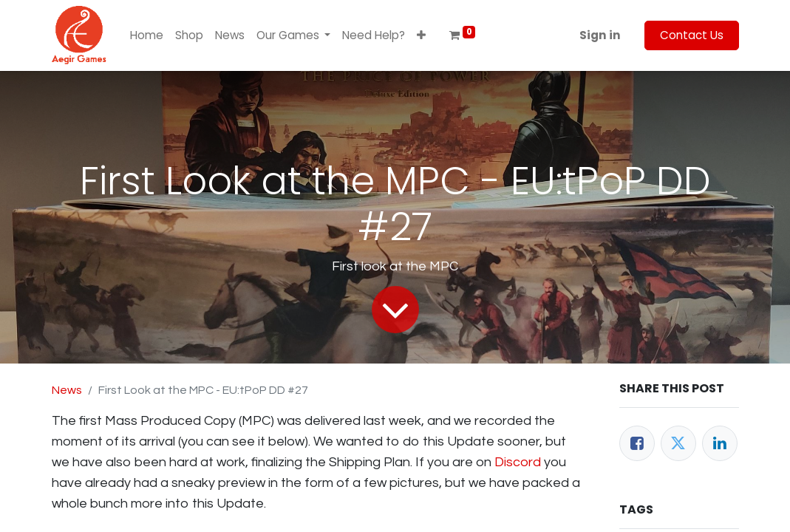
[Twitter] (678, 443)
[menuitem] (147, 36)
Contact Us (692, 35)
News (67, 390)
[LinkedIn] (720, 443)
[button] (421, 36)
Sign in (600, 35)
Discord (518, 462)
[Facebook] (637, 443)
